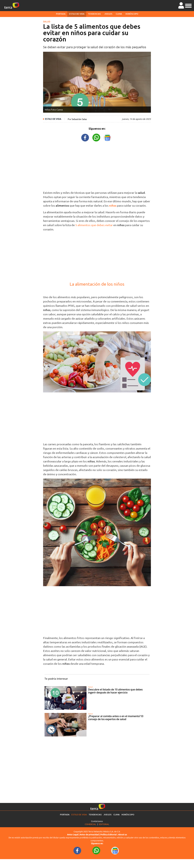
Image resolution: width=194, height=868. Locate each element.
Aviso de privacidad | (90, 835)
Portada (61, 14)
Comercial (90, 824)
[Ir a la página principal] (12, 6)
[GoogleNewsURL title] (107, 137)
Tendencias (94, 14)
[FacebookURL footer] (77, 850)
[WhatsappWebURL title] (96, 137)
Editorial (104, 824)
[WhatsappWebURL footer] (96, 850)
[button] (188, 5)
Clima (119, 14)
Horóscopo (132, 14)
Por (77, 119)
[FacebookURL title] (85, 137)
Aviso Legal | (73, 835)
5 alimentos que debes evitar (94, 225)
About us (123, 835)
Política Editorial (108, 835)
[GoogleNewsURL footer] (115, 850)
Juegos (108, 14)
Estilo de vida (77, 14)
